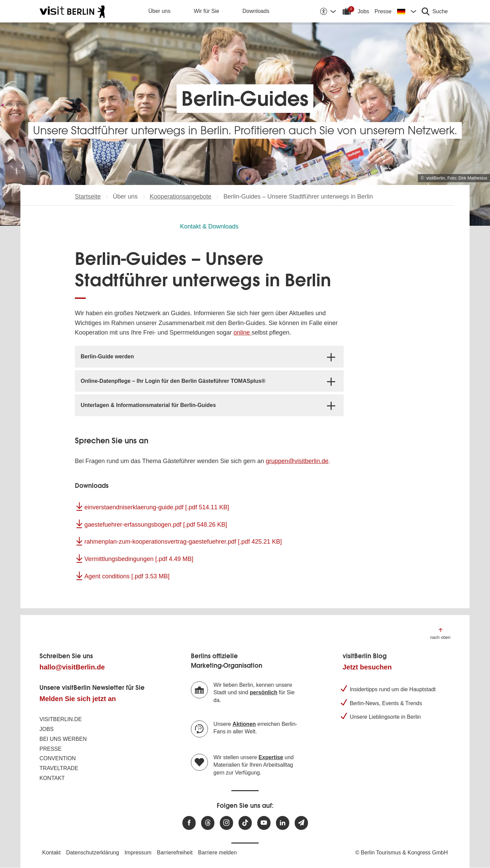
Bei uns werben (63, 739)
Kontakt (52, 778)
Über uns (159, 11)
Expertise (271, 757)
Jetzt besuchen (367, 667)
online (242, 333)
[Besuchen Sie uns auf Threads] (208, 823)
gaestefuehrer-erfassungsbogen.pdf (156, 525)
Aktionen (244, 724)
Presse (383, 11)
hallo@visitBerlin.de (72, 667)
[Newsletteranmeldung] (301, 823)
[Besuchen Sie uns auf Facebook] (189, 823)
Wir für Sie (206, 11)
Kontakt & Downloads (209, 226)
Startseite (88, 197)
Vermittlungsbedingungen (139, 559)
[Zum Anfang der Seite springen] (440, 633)
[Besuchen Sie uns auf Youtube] (264, 823)
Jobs (363, 11)
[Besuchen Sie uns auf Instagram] (226, 823)
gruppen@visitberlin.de (297, 461)
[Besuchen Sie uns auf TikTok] (245, 823)
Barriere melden (217, 853)
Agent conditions (127, 576)
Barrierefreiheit (175, 853)
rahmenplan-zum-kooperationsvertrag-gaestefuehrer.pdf (183, 542)
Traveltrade (59, 768)
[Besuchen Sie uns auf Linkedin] (283, 823)
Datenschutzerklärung (93, 853)
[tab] (209, 356)
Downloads (256, 11)
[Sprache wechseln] (407, 11)
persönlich (264, 692)
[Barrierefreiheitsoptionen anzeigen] (328, 11)
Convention (58, 758)
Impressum (138, 853)
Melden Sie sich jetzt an (78, 699)
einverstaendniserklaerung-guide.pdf (157, 507)
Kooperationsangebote (181, 197)
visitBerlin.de (61, 719)
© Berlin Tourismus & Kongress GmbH (402, 853)
